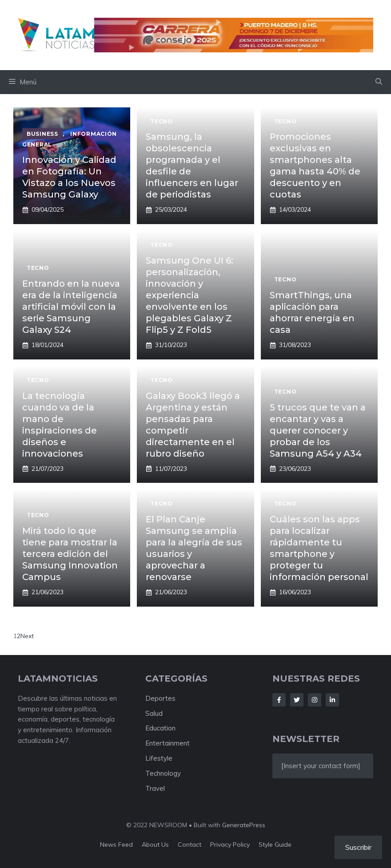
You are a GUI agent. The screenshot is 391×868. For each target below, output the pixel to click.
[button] (379, 82)
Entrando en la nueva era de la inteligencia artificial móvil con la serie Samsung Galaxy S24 (71, 307)
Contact (190, 844)
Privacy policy (230, 844)
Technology (163, 773)
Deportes (160, 698)
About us (155, 844)
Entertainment (168, 743)
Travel (155, 788)
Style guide (275, 844)
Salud (154, 713)
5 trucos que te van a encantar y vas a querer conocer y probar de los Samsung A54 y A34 (318, 430)
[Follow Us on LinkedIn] (332, 700)
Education (160, 728)
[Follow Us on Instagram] (315, 700)
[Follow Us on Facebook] (279, 700)
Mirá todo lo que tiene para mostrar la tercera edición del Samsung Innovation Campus (70, 554)
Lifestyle (159, 758)
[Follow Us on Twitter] (297, 700)
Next (27, 636)
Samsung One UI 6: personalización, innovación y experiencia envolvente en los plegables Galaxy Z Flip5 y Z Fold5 (190, 295)
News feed (116, 844)
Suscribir (358, 847)
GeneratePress (244, 825)
